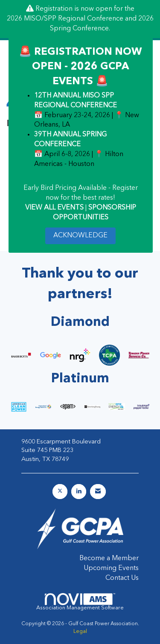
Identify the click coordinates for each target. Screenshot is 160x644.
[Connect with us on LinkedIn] (79, 492)
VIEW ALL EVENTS (54, 208)
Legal (80, 632)
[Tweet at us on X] (60, 492)
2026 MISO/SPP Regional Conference (65, 19)
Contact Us (122, 578)
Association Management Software (80, 602)
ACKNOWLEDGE (80, 236)
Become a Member (109, 558)
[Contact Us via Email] (98, 492)
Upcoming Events (111, 568)
